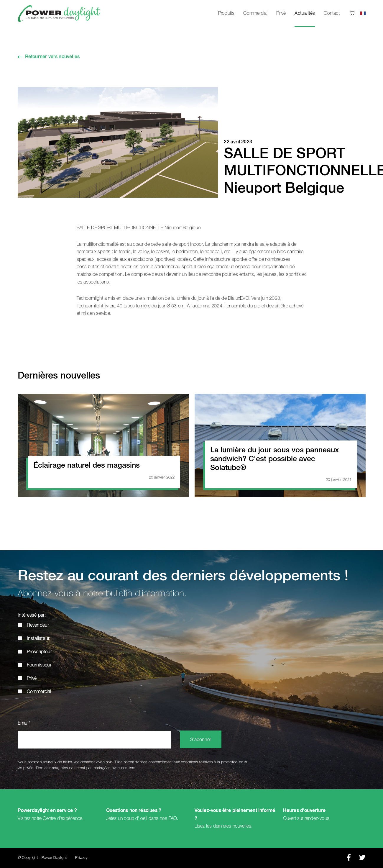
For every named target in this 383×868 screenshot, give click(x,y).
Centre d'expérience (63, 818)
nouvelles (242, 826)
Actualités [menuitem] (305, 14)
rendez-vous (317, 818)
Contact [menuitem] (332, 13)
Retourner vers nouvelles (52, 57)
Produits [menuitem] (226, 13)
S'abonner (201, 740)
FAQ (173, 818)
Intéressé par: (32, 615)
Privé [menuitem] (281, 13)
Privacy (81, 858)
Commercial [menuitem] (255, 13)
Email (24, 723)
